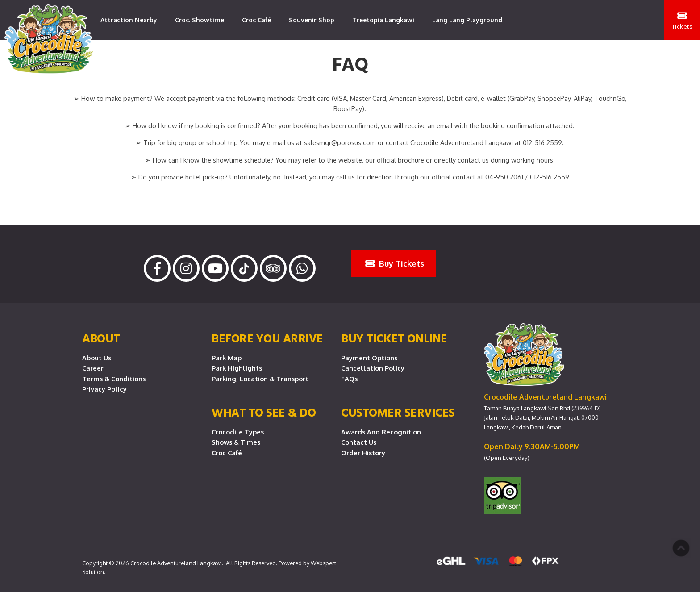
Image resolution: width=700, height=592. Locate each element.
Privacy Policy (104, 389)
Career (93, 368)
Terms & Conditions (114, 379)
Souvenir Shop (312, 20)
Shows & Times (236, 442)
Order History (363, 453)
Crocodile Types (238, 432)
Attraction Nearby (129, 20)
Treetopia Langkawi (383, 20)
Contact (113, 60)
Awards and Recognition (381, 432)
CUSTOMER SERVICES (398, 412)
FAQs (349, 379)
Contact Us (359, 442)
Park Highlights (237, 368)
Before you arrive (267, 338)
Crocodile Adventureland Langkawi (176, 563)
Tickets (682, 21)
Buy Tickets (395, 263)
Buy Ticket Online (394, 338)
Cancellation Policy (373, 368)
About (101, 338)
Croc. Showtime (200, 20)
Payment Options (369, 358)
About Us (97, 358)
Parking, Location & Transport (260, 379)
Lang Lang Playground (467, 20)
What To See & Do (264, 412)
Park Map (227, 358)
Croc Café (256, 20)
